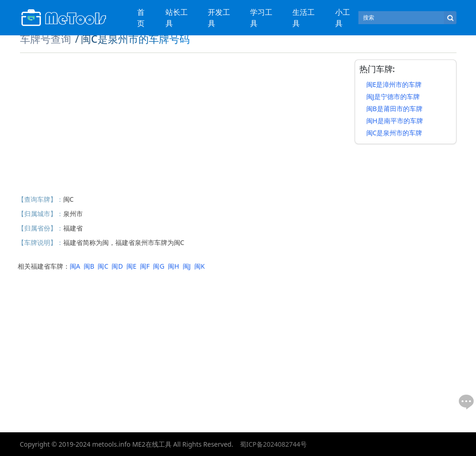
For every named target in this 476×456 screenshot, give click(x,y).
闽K (200, 266)
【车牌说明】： (40, 242)
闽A (75, 266)
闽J (187, 266)
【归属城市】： (40, 214)
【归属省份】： (40, 228)
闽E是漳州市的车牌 (394, 84)
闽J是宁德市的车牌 (393, 96)
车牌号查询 (46, 39)
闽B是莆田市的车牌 (394, 109)
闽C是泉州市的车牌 (394, 133)
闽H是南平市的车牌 (395, 121)
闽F (145, 266)
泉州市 (73, 214)
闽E (132, 266)
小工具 (343, 18)
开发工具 (219, 18)
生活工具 (304, 18)
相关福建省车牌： (44, 266)
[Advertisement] (182, 125)
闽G (159, 266)
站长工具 (177, 18)
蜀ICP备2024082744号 (273, 444)
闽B (89, 266)
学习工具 (261, 18)
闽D (117, 266)
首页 (141, 18)
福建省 (73, 228)
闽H (173, 266)
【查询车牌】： (40, 199)
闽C (69, 199)
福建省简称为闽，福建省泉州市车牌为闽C (124, 242)
